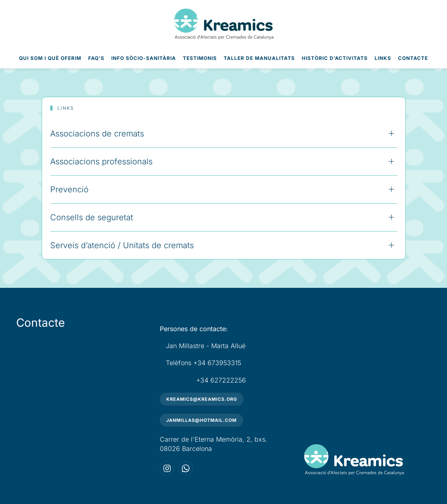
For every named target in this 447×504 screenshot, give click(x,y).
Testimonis (200, 58)
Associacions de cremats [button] (97, 134)
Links (383, 58)
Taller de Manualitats (259, 58)
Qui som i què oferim (50, 58)
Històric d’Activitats (335, 58)
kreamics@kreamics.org (202, 399)
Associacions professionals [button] (101, 162)
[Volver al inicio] (224, 24)
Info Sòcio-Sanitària (144, 58)
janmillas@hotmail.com (201, 420)
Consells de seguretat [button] (92, 217)
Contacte (413, 58)
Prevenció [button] (69, 189)
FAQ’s (96, 58)
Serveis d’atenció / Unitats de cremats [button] (122, 245)
